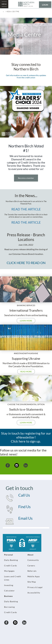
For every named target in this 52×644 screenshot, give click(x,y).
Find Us (24, 507)
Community (33, 560)
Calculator (9, 591)
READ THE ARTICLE (26, 209)
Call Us (24, 495)
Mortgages (9, 571)
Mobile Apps (34, 576)
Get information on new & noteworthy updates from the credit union (26, 76)
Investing (9, 585)
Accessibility (34, 593)
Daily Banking (11, 560)
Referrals (32, 571)
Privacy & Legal (35, 587)
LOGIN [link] (45, 5)
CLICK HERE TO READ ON (26, 263)
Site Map (32, 582)
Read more (25, 372)
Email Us (25, 518)
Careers (31, 566)
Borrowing (9, 607)
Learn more (26, 321)
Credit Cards (11, 566)
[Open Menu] (4, 4)
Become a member (26, 178)
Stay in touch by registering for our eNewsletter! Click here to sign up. (26, 437)
